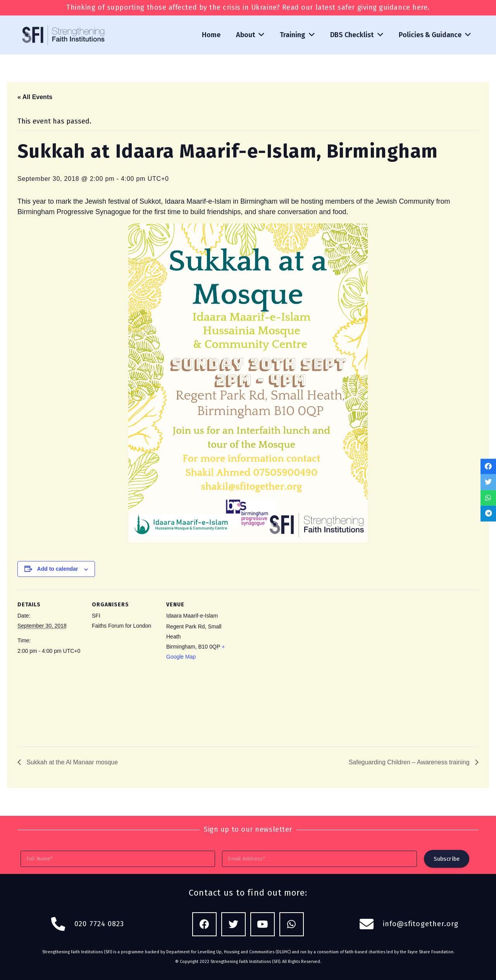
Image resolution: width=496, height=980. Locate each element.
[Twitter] (233, 924)
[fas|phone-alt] (62, 924)
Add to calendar (58, 569)
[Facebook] (204, 924)
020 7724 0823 (99, 924)
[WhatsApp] (292, 924)
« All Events (35, 97)
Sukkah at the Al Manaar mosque (71, 762)
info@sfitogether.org (421, 924)
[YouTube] (263, 924)
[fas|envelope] (371, 924)
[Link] (64, 35)
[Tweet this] (488, 482)
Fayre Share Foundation (431, 952)
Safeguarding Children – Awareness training (410, 762)
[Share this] (488, 466)
